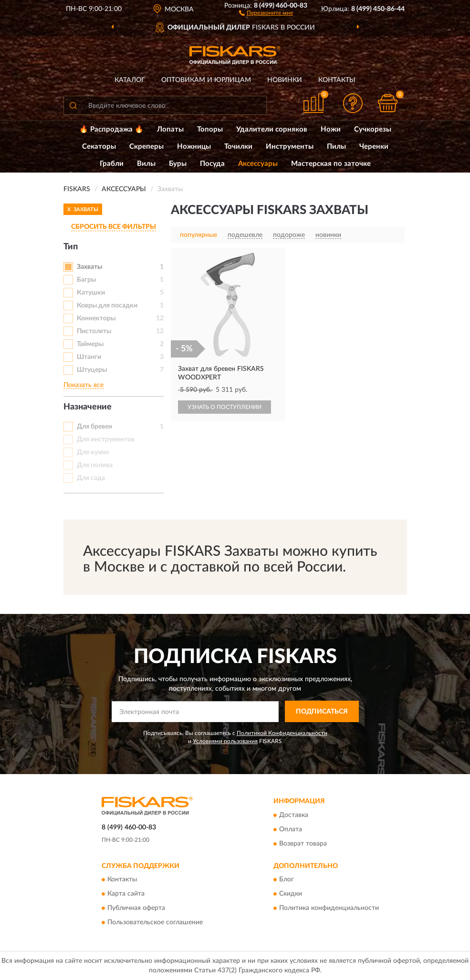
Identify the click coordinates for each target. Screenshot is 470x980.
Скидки (291, 894)
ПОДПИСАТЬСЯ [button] (322, 712)
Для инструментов (106, 439)
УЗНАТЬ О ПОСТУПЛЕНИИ (225, 407)
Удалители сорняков (272, 129)
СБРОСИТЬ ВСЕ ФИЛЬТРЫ (114, 227)
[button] (266, 12)
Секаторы (99, 147)
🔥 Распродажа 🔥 (111, 129)
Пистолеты (94, 331)
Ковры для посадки (107, 306)
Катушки (91, 293)
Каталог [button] (130, 80)
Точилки (238, 147)
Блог (287, 880)
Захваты (89, 267)
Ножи (331, 129)
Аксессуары (258, 164)
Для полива (95, 465)
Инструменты (290, 147)
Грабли (112, 164)
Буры (178, 164)
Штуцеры (92, 370)
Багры (86, 280)
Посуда (212, 164)
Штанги (89, 357)
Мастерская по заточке (331, 164)
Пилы (336, 147)
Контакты (337, 80)
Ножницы (194, 147)
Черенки (374, 147)
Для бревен (94, 427)
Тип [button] (71, 247)
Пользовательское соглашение (155, 923)
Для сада (91, 478)
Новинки (285, 80)
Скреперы (146, 147)
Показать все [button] (84, 385)
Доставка (294, 815)
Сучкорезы (373, 129)
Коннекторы (96, 318)
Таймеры (90, 344)
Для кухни (93, 452)
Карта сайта (126, 894)
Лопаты (170, 129)
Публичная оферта (136, 909)
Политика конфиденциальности (329, 909)
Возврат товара (303, 844)
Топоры (210, 129)
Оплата (291, 829)
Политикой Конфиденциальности (282, 733)
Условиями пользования (225, 741)
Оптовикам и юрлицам (206, 80)
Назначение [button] (88, 407)
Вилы (146, 164)
